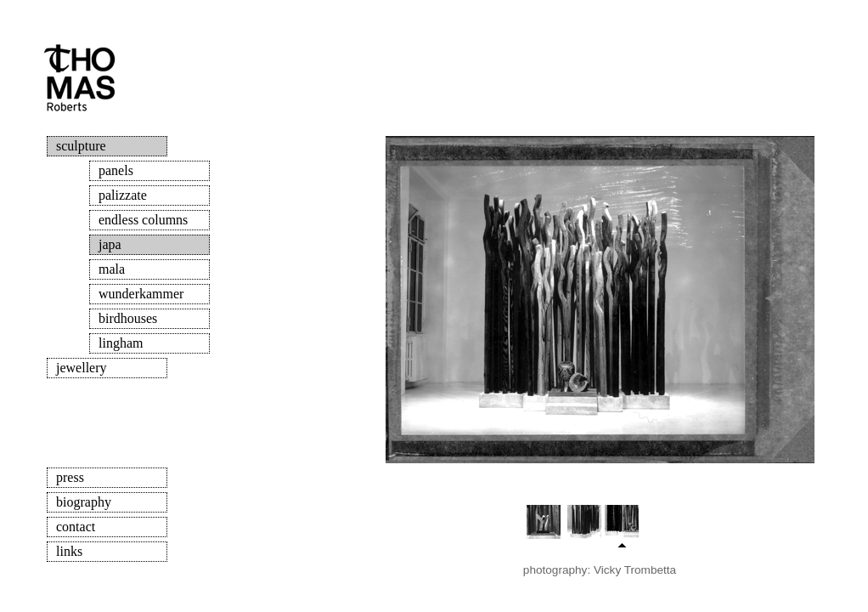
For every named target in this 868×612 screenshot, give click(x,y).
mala (112, 269)
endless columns (143, 220)
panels (116, 170)
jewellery (82, 368)
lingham (121, 343)
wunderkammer (141, 294)
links (69, 551)
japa (110, 244)
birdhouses (128, 318)
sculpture (81, 146)
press (70, 477)
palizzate (123, 195)
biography (84, 502)
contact (76, 527)
